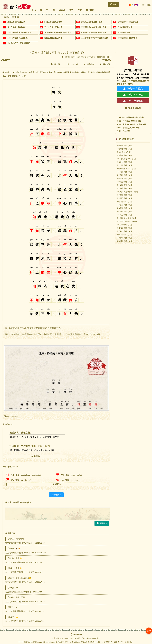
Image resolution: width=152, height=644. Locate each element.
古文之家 (55, 638)
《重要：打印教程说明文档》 (134, 81)
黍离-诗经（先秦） (125, 208)
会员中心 (134, 5)
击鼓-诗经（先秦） (125, 225)
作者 (80, 10)
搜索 (113, 4)
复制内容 (56, 495)
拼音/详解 (89, 64)
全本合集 (90, 10)
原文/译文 (56, 64)
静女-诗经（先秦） (125, 162)
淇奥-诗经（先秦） (125, 202)
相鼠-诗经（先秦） (125, 241)
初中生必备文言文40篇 (53, 27)
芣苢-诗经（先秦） (125, 175)
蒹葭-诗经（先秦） (125, 149)
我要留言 (102, 523)
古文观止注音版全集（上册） (92, 22)
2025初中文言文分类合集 (17, 38)
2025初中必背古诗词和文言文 (19, 32)
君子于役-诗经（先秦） (127, 221)
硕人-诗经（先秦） (125, 215)
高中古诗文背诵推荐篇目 (127, 38)
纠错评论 (105, 64)
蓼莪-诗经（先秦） (125, 205)
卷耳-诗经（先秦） (125, 198)
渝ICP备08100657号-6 (91, 638)
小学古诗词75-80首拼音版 (128, 22)
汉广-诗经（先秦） (125, 231)
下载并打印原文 (133, 89)
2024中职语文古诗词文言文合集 (94, 32)
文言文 (62, 10)
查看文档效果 (133, 108)
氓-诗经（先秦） (125, 152)
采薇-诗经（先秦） (125, 155)
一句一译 (73, 64)
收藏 (149, 631)
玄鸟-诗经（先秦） (125, 238)
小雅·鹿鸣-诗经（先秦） (127, 159)
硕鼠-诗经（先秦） (125, 195)
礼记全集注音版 (124, 32)
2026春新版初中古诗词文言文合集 (94, 38)
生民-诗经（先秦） (125, 235)
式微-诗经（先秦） (125, 178)
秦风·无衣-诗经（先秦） (127, 169)
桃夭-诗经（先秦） (125, 182)
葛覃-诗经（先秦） (125, 211)
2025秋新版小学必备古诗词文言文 (58, 32)
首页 (34, 10)
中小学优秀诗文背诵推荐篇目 (19, 43)
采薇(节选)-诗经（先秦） (128, 192)
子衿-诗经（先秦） (125, 172)
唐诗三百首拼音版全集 (16, 22)
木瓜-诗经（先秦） (125, 188)
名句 (71, 10)
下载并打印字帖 (133, 95)
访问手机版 (145, 5)
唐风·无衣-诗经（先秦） (127, 218)
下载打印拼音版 (133, 101)
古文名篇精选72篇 (125, 27)
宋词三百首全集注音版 (53, 22)
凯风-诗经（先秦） (125, 228)
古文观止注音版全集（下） (55, 38)
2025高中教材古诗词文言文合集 (94, 27)
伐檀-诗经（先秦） (125, 185)
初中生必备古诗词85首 (16, 27)
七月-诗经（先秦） (125, 165)
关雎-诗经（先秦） (125, 145)
